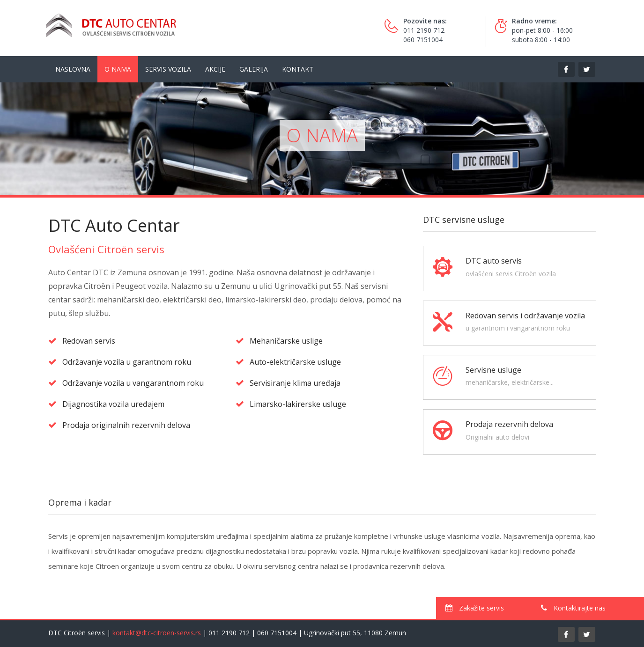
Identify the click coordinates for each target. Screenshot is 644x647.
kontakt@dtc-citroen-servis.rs (157, 633)
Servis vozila (168, 69)
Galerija (254, 69)
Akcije (215, 69)
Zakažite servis (475, 608)
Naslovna (73, 69)
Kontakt (298, 69)
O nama (118, 69)
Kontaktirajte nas (573, 608)
